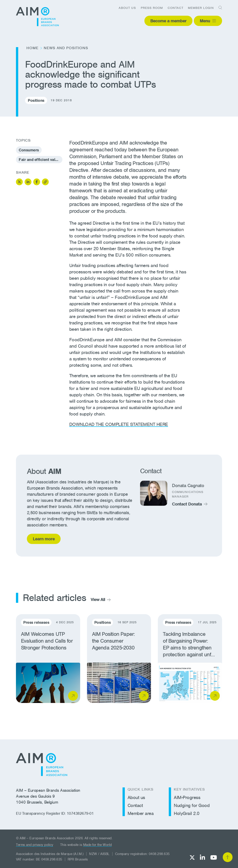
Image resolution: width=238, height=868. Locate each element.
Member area (141, 813)
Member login (201, 8)
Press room (152, 8)
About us (127, 8)
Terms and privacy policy (35, 845)
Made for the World (97, 845)
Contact (175, 8)
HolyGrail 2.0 (187, 813)
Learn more (44, 540)
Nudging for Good (192, 805)
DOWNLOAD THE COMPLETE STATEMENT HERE (119, 424)
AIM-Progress (187, 797)
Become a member (168, 21)
